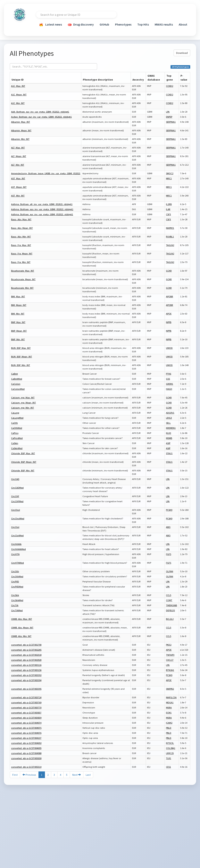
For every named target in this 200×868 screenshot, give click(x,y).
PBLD (169, 728)
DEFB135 (170, 610)
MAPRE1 (170, 228)
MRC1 (169, 178)
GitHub (104, 24)
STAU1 (169, 453)
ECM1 (169, 713)
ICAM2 (169, 723)
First (15, 775)
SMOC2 (170, 173)
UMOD (169, 348)
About (183, 24)
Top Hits (143, 24)
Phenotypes (123, 24)
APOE (169, 314)
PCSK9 (169, 510)
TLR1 (169, 758)
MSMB (169, 438)
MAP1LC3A (171, 697)
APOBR (170, 296)
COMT (169, 600)
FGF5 (169, 554)
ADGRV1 (170, 413)
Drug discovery (81, 24)
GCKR (169, 271)
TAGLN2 (170, 245)
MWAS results (164, 24)
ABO (168, 527)
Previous (29, 775)
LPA (168, 112)
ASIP (168, 443)
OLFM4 (170, 571)
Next (77, 775)
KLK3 (169, 433)
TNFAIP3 (170, 655)
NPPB (169, 322)
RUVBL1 (170, 237)
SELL (168, 423)
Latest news (50, 25)
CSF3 (168, 214)
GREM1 (170, 384)
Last (88, 775)
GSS (168, 379)
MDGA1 (170, 702)
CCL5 (169, 595)
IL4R (168, 209)
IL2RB (169, 204)
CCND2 (170, 86)
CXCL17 (170, 660)
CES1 (168, 767)
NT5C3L (170, 743)
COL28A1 (171, 748)
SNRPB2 (170, 689)
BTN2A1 (170, 670)
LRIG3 (169, 418)
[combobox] (76, 15)
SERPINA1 (171, 122)
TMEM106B (171, 605)
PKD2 (169, 645)
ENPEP (169, 117)
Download (182, 53)
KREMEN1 (171, 428)
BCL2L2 (170, 619)
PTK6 (169, 374)
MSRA (169, 708)
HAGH (169, 389)
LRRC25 (170, 753)
